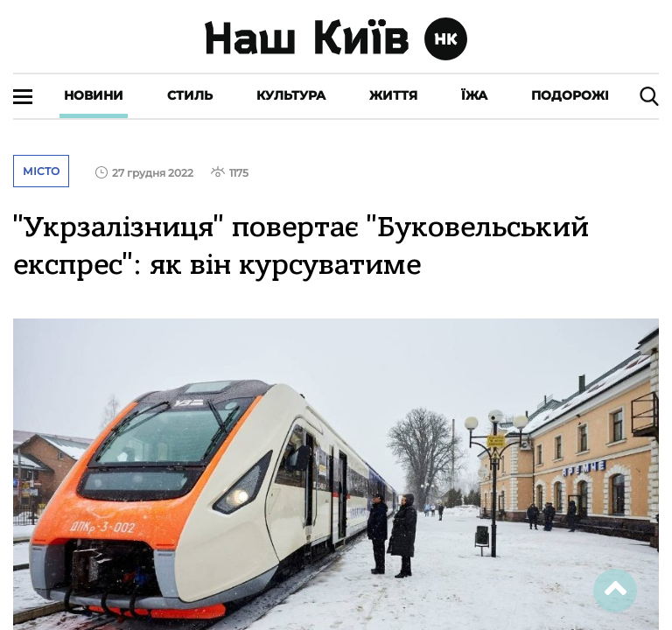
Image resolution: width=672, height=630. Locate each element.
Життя (393, 95)
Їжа (474, 95)
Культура (291, 95)
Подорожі (570, 95)
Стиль (190, 95)
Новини (94, 95)
